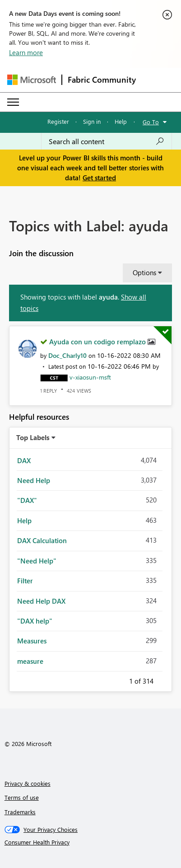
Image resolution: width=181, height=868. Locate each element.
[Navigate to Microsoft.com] (32, 80)
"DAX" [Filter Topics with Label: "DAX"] (27, 500)
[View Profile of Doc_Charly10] (67, 355)
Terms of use (22, 797)
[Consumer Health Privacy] (91, 842)
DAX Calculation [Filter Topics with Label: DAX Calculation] (42, 540)
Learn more (26, 52)
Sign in (92, 121)
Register (58, 121)
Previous (118, 680)
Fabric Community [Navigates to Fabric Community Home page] (102, 80)
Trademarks (20, 812)
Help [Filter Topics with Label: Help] (24, 521)
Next (164, 680)
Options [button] (144, 272)
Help (121, 121)
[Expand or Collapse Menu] (13, 102)
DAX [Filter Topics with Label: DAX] (24, 460)
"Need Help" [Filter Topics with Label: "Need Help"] (37, 561)
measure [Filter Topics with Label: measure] (30, 661)
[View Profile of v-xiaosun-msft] (90, 377)
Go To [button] (151, 122)
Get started (99, 178)
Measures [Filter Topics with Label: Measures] (32, 641)
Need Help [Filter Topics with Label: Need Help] (34, 480)
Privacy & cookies (28, 783)
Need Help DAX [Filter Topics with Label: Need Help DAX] (41, 601)
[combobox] (107, 141)
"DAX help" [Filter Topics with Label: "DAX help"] (35, 621)
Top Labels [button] (33, 437)
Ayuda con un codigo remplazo (98, 342)
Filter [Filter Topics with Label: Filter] (25, 581)
